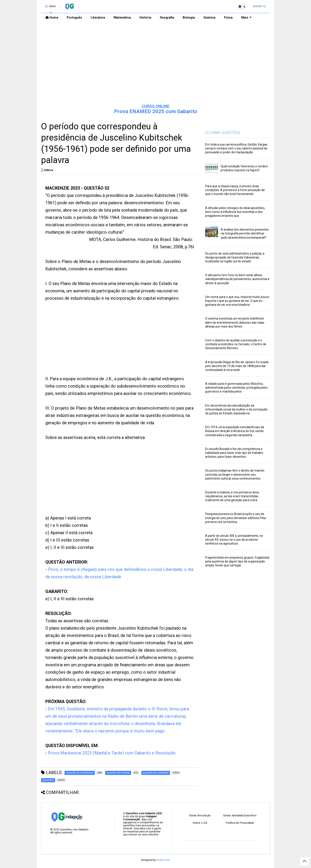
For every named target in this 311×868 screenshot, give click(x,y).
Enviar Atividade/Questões (240, 816)
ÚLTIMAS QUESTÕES (223, 133)
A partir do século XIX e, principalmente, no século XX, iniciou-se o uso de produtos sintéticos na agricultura (234, 540)
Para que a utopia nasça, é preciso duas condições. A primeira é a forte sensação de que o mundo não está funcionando (235, 190)
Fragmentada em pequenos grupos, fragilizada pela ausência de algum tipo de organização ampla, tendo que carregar (237, 561)
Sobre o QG (200, 823)
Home (52, 17)
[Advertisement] (155, 67)
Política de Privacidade (240, 823)
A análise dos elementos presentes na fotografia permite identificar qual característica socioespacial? (245, 233)
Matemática (122, 17)
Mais (246, 17)
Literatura (98, 17)
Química (209, 17)
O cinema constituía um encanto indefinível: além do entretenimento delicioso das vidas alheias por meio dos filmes (235, 322)
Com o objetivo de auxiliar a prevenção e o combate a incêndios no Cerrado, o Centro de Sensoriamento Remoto (236, 344)
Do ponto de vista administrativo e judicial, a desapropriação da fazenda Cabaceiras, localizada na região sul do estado (235, 257)
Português (74, 17)
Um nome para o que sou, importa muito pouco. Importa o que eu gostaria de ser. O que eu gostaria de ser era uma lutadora (237, 301)
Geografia (167, 17)
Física (228, 17)
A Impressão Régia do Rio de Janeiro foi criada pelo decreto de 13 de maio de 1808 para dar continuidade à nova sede (237, 366)
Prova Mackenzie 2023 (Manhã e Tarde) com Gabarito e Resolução (112, 753)
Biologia (189, 17)
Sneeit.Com (163, 860)
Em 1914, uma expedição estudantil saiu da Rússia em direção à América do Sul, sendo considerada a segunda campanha (235, 431)
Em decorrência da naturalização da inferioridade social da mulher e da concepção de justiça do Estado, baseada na (236, 409)
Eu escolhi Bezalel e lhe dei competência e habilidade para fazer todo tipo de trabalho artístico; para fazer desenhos (234, 453)
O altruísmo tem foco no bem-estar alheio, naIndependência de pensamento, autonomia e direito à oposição (237, 279)
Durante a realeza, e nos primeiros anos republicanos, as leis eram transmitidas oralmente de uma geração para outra (232, 496)
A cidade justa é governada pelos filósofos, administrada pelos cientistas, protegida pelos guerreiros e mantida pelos (236, 388)
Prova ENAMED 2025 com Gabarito (156, 111)
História (145, 17)
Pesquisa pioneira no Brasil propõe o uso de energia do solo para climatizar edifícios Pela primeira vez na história (236, 518)
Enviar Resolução (200, 816)
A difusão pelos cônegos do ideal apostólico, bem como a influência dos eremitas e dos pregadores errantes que (235, 212)
